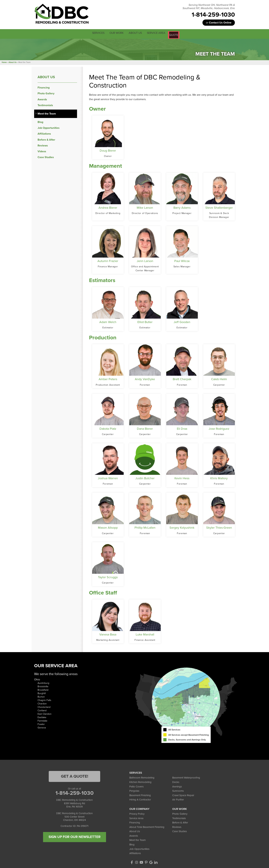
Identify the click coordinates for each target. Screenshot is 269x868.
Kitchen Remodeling (140, 781)
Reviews (43, 145)
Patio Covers (136, 786)
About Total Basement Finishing (147, 826)
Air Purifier (178, 799)
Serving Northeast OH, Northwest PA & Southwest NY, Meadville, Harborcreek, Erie (209, 7)
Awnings (177, 786)
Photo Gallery (46, 93)
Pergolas (134, 790)
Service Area (136, 818)
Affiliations (44, 133)
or (219, 23)
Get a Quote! (75, 776)
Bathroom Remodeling (142, 777)
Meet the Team (47, 113)
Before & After (46, 139)
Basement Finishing (140, 795)
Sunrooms (178, 790)
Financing (44, 87)
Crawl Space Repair (183, 795)
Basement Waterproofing (186, 777)
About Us (46, 76)
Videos (42, 151)
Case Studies (46, 157)
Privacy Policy (137, 813)
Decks (176, 781)
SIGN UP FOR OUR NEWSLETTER (75, 836)
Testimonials (45, 105)
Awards (42, 99)
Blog (40, 121)
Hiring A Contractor (140, 799)
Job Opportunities (49, 127)
